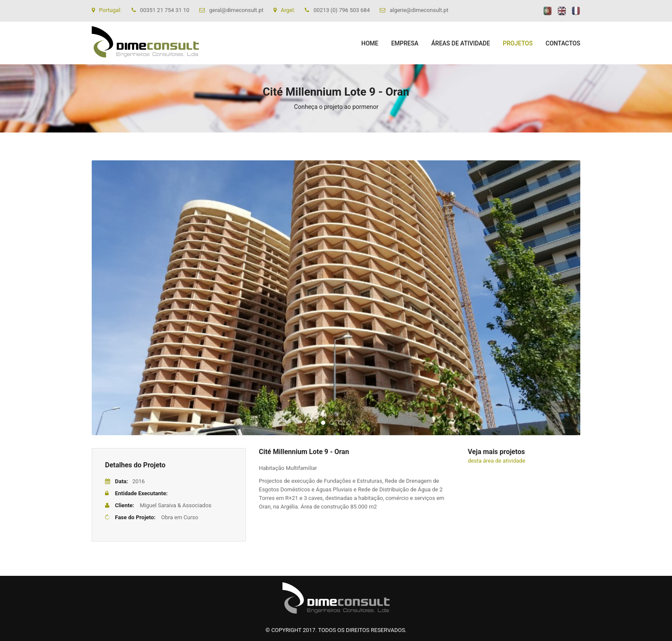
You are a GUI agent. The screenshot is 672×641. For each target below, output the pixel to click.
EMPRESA (405, 43)
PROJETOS (518, 43)
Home (370, 43)
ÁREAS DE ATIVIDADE (460, 43)
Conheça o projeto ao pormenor (336, 107)
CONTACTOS (563, 43)
